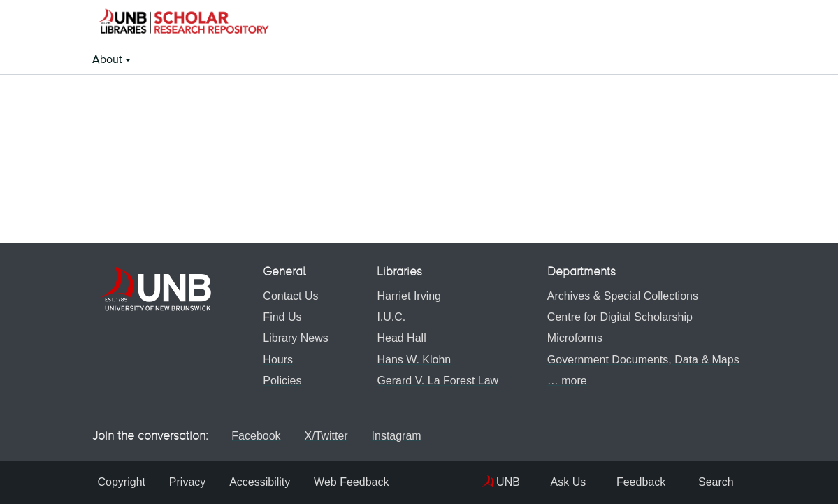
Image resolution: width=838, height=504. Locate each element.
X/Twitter (329, 436)
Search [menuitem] (706, 482)
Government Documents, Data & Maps (641, 360)
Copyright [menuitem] (122, 482)
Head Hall (398, 338)
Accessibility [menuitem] (265, 482)
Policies (279, 381)
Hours (275, 360)
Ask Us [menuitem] (538, 482)
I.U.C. (388, 317)
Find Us (279, 317)
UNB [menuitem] (475, 482)
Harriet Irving (406, 296)
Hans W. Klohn (411, 360)
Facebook (254, 436)
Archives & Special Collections (620, 296)
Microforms (572, 338)
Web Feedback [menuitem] (360, 482)
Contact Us (288, 296)
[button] (183, 23)
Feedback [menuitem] (622, 482)
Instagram (406, 436)
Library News (292, 338)
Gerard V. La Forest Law (435, 381)
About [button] (109, 60)
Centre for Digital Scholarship (617, 317)
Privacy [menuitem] (190, 482)
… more (564, 381)
